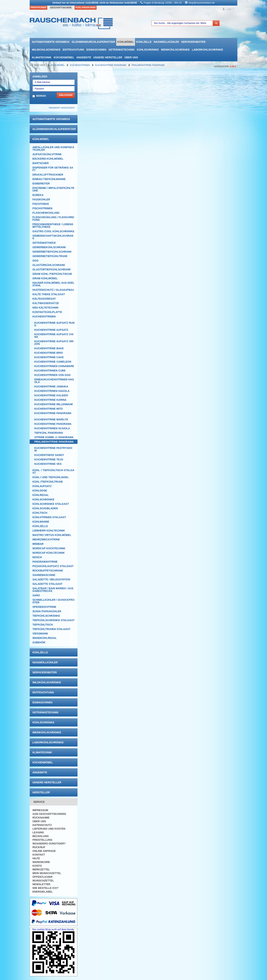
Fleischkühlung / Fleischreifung (53, 219)
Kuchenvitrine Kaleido (51, 395)
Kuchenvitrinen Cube (50, 371)
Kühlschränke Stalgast (51, 504)
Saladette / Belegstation (51, 579)
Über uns (131, 57)
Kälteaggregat (44, 299)
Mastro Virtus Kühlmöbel (52, 535)
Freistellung (42, 840)
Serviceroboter (193, 42)
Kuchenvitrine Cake (49, 357)
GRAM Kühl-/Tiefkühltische (52, 274)
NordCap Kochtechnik (49, 548)
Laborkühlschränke (207, 50)
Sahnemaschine (44, 575)
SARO (36, 595)
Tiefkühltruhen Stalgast (51, 629)
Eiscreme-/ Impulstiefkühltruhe (53, 189)
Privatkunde (38, 8)
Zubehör (39, 642)
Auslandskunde (86, 8)
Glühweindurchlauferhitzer (93, 42)
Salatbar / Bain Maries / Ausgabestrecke (53, 590)
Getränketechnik (122, 50)
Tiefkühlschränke (46, 616)
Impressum (40, 810)
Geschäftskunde (61, 8)
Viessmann (40, 634)
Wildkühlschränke (46, 50)
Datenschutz (42, 825)
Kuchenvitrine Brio (49, 353)
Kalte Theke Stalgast (49, 294)
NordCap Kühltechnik (49, 553)
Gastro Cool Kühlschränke (53, 231)
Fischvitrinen (42, 208)
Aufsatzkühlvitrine (47, 154)
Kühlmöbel (126, 42)
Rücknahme (41, 818)
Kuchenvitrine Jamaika (51, 386)
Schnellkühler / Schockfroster (53, 601)
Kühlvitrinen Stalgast (49, 517)
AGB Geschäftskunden (49, 814)
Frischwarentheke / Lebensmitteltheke (53, 226)
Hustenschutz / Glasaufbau (53, 290)
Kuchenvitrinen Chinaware (54, 366)
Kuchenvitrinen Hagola (52, 391)
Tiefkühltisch (43, 625)
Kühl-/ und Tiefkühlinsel (51, 477)
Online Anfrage (44, 851)
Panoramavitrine (45, 562)
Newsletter (41, 884)
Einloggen (66, 95)
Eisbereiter (41, 184)
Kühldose (40, 491)
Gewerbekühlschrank (49, 247)
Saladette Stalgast (47, 584)
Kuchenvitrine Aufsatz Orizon (54, 343)
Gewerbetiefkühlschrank (52, 252)
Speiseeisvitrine (44, 607)
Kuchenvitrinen (80, 65)
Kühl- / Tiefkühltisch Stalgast (53, 471)
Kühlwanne (41, 522)
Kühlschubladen (45, 508)
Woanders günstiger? (49, 844)
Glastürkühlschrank (49, 265)
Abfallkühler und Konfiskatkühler (53, 149)
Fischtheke (41, 204)
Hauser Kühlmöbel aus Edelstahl (53, 284)
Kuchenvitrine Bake (49, 348)
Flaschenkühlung (46, 213)
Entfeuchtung (73, 50)
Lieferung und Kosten (49, 829)
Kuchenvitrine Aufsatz (51, 330)
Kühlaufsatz (42, 486)
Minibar (38, 544)
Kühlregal (41, 495)
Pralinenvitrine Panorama (148, 65)
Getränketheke (44, 243)
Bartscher (41, 163)
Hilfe (36, 858)
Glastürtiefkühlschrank (52, 269)
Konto (37, 866)
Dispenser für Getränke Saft (53, 169)
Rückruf (39, 847)
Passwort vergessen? (62, 108)
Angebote (84, 57)
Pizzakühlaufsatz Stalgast (53, 566)
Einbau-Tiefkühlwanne (49, 179)
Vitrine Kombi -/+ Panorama (54, 437)
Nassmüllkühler (166, 42)
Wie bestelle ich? (45, 888)
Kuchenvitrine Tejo (49, 459)
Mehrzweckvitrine (46, 539)
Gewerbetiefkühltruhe (50, 256)
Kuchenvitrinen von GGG (52, 375)
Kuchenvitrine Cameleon (53, 362)
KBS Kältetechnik (46, 308)
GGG (36, 261)
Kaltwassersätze (46, 303)
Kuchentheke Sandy (49, 455)
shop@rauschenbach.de (201, 3)
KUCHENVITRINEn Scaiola (52, 428)
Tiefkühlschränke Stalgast (53, 620)
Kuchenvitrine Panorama (111, 65)
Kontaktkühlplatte (47, 312)
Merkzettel (41, 869)
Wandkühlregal (45, 638)
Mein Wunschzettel (47, 873)
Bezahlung (41, 836)
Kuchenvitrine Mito (49, 409)
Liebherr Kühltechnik (49, 531)
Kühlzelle (144, 42)
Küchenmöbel (64, 57)
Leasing (38, 832)
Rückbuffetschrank (48, 571)
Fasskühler (41, 199)
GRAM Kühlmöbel (45, 278)
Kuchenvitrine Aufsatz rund (54, 324)
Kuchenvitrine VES (48, 464)
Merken (41, 96)
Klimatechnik (42, 57)
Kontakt (39, 855)
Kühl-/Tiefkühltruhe (48, 482)
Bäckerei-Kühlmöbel (48, 159)
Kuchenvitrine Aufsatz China (54, 336)
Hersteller (41, 792)
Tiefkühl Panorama (49, 433)
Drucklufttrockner (48, 175)
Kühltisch (40, 513)
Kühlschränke (148, 50)
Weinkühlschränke (175, 50)
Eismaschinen (96, 50)
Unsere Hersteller (108, 57)
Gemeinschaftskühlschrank (53, 237)
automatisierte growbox (51, 42)
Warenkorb (41, 862)
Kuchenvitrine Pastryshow (53, 449)
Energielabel (43, 892)
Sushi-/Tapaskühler (47, 611)
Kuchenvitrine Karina (50, 400)
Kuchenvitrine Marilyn (51, 419)
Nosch (37, 557)
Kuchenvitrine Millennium (53, 404)
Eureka (38, 195)
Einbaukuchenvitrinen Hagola (54, 381)
